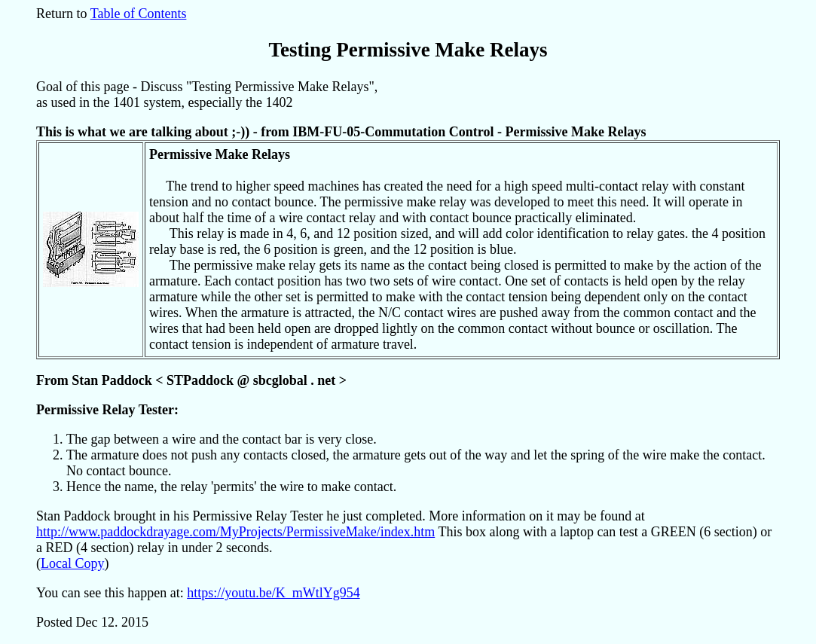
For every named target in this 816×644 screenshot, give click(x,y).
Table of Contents (139, 14)
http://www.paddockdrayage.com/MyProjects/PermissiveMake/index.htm (235, 532)
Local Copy (72, 563)
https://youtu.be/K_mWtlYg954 (274, 593)
